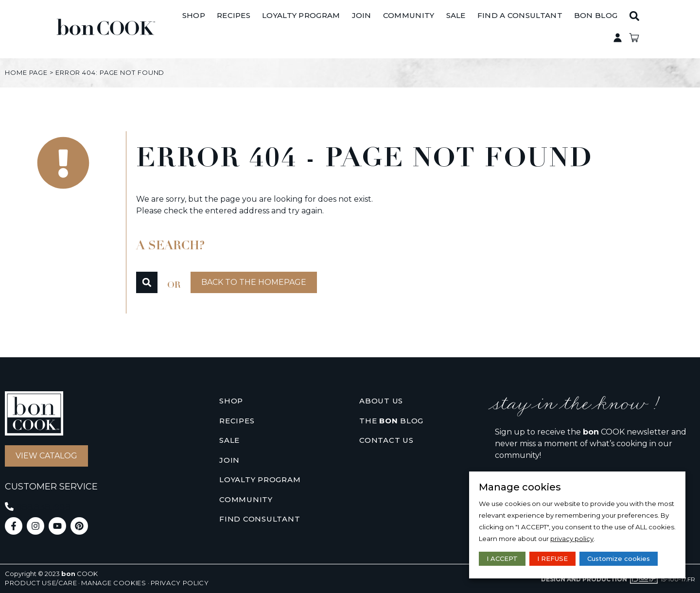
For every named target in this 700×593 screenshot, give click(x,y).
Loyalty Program (260, 480)
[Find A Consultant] (537, 29)
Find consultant (260, 519)
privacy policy (572, 539)
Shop (231, 401)
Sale (229, 440)
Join (229, 460)
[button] (652, 29)
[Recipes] (252, 29)
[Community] (427, 29)
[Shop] (212, 29)
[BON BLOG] (614, 29)
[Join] (379, 29)
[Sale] (473, 29)
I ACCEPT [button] (502, 558)
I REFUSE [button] (552, 558)
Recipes (237, 421)
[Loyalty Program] (319, 29)
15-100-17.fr (678, 579)
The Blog (391, 421)
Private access (664, 29)
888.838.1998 (44, 507)
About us (381, 401)
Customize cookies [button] (619, 558)
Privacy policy (180, 583)
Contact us (386, 440)
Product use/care (41, 583)
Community (246, 499)
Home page (26, 72)
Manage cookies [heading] (520, 487)
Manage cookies (114, 583)
